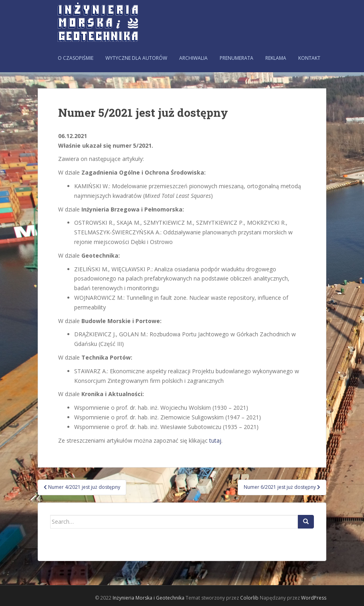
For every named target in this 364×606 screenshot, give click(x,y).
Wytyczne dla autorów (136, 58)
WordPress (314, 598)
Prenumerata (237, 58)
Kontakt (309, 58)
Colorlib (249, 598)
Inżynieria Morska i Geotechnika (149, 598)
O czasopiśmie (76, 58)
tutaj (215, 440)
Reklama (276, 58)
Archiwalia (193, 58)
